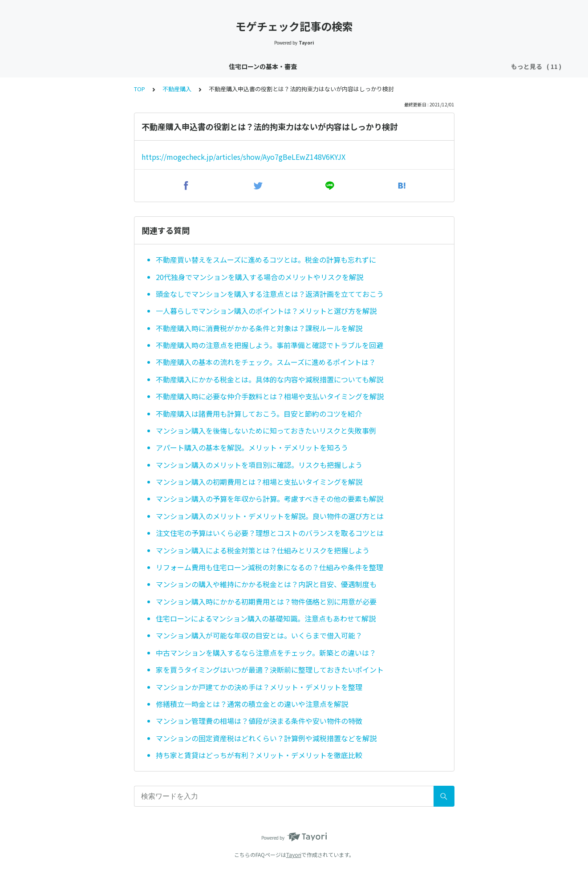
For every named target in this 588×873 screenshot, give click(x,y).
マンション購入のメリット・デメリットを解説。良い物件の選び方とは (270, 516)
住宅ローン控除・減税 (289, 66)
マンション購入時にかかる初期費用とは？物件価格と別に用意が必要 (266, 601)
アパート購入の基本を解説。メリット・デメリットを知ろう (252, 447)
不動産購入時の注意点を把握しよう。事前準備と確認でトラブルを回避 (270, 345)
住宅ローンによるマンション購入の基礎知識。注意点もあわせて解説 (266, 618)
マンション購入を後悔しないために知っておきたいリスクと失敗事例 (266, 430)
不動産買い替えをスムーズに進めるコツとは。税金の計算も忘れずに (266, 260)
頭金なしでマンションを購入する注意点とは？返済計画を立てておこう (270, 294)
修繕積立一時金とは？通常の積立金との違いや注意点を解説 (252, 704)
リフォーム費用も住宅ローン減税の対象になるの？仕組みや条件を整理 (270, 567)
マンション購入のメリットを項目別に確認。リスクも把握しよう (259, 465)
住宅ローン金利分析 (217, 66)
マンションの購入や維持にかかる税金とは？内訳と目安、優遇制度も (266, 584)
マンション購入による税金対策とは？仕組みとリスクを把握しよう (263, 550)
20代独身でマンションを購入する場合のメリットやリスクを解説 (260, 277)
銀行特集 (432, 66)
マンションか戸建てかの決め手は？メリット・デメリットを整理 (259, 687)
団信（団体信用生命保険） (369, 66)
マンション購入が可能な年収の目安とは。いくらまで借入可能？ (259, 635)
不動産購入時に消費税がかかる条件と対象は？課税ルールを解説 (259, 328)
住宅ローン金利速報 (149, 66)
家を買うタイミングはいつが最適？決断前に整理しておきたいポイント (270, 670)
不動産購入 (472, 66)
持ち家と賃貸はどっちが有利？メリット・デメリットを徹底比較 (259, 755)
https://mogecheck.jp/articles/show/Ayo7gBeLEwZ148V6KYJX (243, 157)
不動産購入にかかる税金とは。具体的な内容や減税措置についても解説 (270, 379)
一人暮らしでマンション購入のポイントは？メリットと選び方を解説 (266, 311)
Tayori (294, 855)
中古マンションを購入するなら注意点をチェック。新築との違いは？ (266, 653)
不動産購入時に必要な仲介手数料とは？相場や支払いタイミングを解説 (270, 396)
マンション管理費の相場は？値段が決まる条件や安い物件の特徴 (259, 721)
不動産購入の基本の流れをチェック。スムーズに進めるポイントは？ (266, 362)
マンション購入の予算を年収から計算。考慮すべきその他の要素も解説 (270, 499)
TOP (140, 89)
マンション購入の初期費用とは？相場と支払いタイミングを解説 (259, 482)
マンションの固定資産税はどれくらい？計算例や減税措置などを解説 (266, 738)
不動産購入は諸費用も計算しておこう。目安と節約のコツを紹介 (259, 414)
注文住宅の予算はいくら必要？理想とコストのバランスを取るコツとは (270, 533)
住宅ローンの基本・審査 (75, 66)
